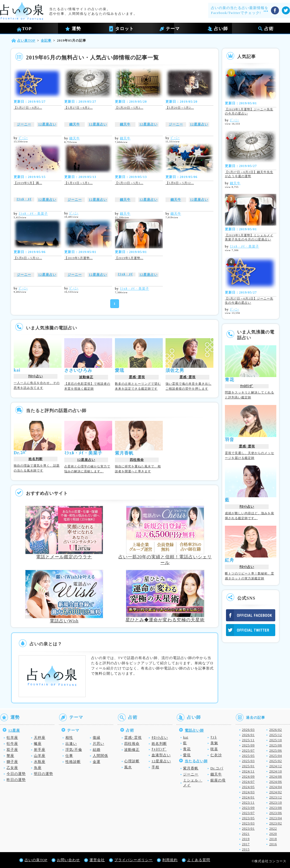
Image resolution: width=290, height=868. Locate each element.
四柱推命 (137, 460)
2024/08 (275, 777)
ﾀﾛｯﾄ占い (36, 376)
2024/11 (248, 771)
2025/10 (275, 740)
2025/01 (248, 766)
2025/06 (275, 751)
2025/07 (248, 751)
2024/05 (248, 787)
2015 (246, 849)
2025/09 (248, 745)
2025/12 (275, 735)
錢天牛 (75, 124)
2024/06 (275, 782)
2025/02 (275, 761)
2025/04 (275, 756)
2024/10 (275, 771)
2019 (246, 839)
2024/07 (248, 782)
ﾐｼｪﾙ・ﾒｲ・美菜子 (33, 214)
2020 (273, 834)
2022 (273, 829)
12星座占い (47, 124)
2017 (246, 844)
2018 (273, 839)
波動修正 (86, 377)
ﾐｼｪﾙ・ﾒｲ (24, 199)
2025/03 (248, 761)
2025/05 (248, 756)
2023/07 (248, 813)
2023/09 (248, 808)
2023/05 (248, 818)
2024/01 (248, 797)
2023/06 (275, 813)
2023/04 (275, 818)
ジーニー (24, 124)
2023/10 (275, 803)
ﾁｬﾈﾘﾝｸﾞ (247, 386)
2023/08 (275, 808)
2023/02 (275, 823)
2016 (273, 844)
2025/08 (275, 745)
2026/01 (248, 735)
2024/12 (275, 766)
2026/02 (275, 730)
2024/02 (275, 792)
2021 (246, 834)
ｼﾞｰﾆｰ (23, 138)
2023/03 (248, 823)
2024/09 (248, 777)
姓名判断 (36, 459)
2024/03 (248, 792)
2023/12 (275, 797)
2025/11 (248, 740)
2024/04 (275, 787)
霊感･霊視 (137, 377)
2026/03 (248, 730)
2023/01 (248, 829)
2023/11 (248, 803)
